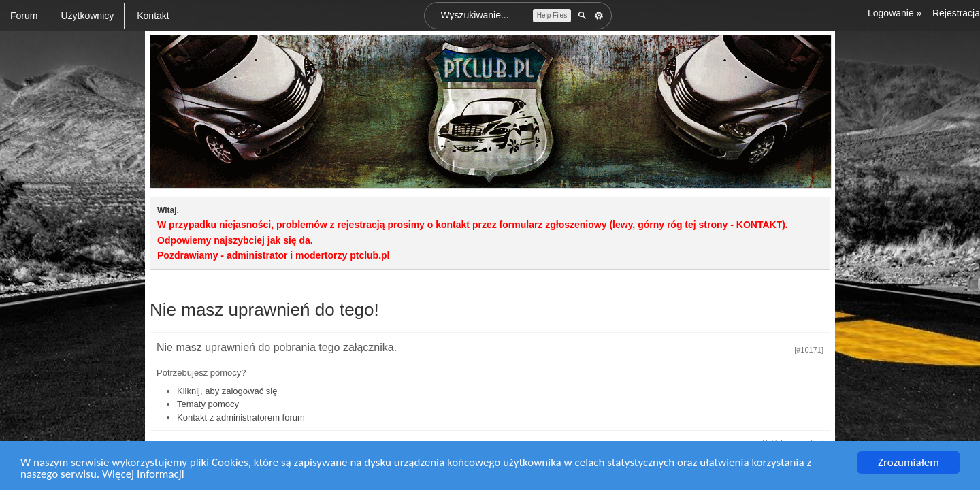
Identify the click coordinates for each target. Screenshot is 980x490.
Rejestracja (956, 13)
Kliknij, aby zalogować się (227, 391)
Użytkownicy (87, 16)
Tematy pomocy (208, 404)
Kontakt (153, 16)
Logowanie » (895, 13)
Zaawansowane (599, 16)
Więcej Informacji (143, 475)
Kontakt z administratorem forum (241, 418)
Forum (24, 16)
